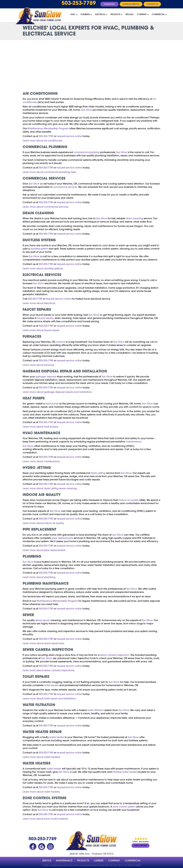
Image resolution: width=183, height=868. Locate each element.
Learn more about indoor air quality (43, 523)
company (114, 861)
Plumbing (85, 15)
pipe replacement (62, 538)
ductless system (39, 249)
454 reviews (144, 842)
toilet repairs (51, 685)
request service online (69, 136)
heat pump (52, 404)
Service (47, 861)
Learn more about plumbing (39, 577)
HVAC (73, 15)
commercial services (65, 187)
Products (115, 15)
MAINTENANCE (64, 861)
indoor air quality (129, 500)
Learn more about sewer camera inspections (48, 671)
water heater (57, 737)
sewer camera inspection (115, 655)
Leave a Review (141, 846)
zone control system (124, 807)
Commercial (158, 15)
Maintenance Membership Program (48, 129)
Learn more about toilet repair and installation (49, 699)
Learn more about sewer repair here (43, 644)
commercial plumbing (87, 152)
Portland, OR (99, 854)
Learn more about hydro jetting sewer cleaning (50, 489)
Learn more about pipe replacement (44, 550)
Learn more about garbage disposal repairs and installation (57, 392)
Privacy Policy (73, 865)
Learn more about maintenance (41, 462)
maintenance (133, 442)
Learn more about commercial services (45, 207)
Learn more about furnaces (38, 365)
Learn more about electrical (39, 303)
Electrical (100, 15)
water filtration (96, 710)
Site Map (105, 865)
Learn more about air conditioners (42, 141)
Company (142, 15)
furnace (61, 342)
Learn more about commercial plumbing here (49, 172)
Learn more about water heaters (41, 757)
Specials (129, 15)
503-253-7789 (79, 3)
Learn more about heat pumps (40, 427)
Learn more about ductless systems (43, 269)
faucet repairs (45, 318)
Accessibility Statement (90, 865)
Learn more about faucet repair (41, 330)
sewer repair (42, 620)
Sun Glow (87, 110)
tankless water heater (125, 772)
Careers (99, 861)
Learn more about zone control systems (45, 819)
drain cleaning (135, 219)
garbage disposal (46, 377)
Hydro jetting (98, 473)
